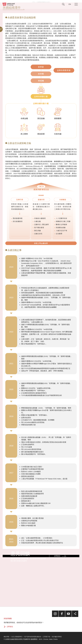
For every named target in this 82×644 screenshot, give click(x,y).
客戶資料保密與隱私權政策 (33, 637)
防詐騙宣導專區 (57, 637)
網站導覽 (6, 637)
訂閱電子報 (46, 637)
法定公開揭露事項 (17, 637)
